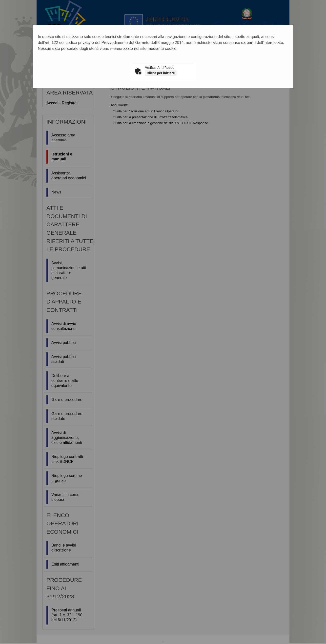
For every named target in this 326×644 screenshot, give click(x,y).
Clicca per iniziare (161, 73)
